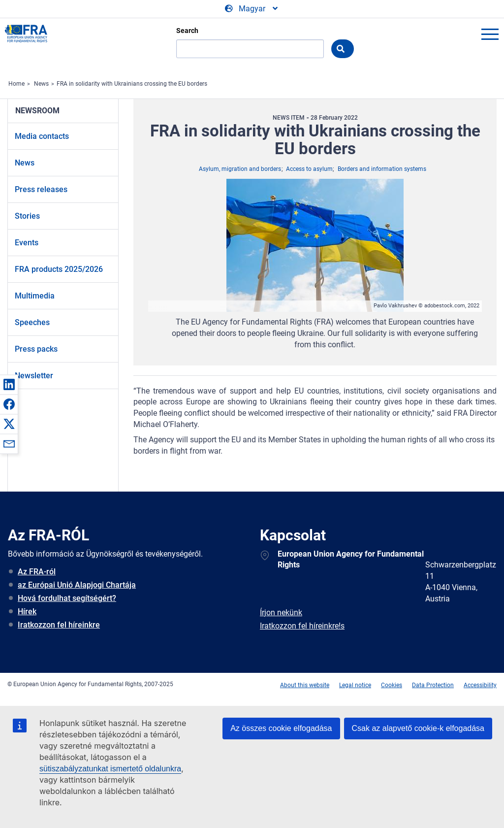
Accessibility (480, 685)
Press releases (41, 189)
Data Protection (433, 685)
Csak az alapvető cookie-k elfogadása (418, 728)
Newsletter (34, 376)
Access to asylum (309, 169)
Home (16, 84)
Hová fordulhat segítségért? (67, 598)
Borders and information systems (382, 169)
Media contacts (42, 136)
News (41, 84)
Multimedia (35, 296)
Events (27, 243)
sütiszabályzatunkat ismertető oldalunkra (110, 769)
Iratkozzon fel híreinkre (59, 625)
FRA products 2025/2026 (59, 269)
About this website (305, 685)
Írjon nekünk (281, 613)
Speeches (32, 322)
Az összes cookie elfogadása (281, 728)
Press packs (36, 349)
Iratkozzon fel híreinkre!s (302, 626)
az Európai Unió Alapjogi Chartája (77, 585)
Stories (27, 216)
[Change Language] (252, 9)
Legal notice (355, 685)
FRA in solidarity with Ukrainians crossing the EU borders (132, 84)
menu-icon (490, 34)
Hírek (27, 612)
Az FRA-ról (37, 572)
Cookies (392, 685)
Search (187, 31)
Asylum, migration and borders (240, 169)
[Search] (250, 49)
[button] (9, 384)
